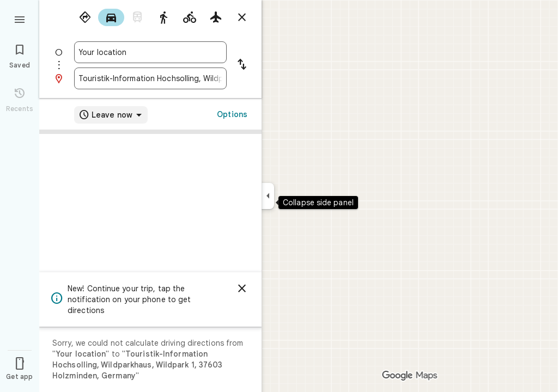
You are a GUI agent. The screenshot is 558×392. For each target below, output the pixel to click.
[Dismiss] (242, 289)
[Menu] (20, 19)
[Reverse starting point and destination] (242, 65)
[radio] (85, 17)
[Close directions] (242, 17)
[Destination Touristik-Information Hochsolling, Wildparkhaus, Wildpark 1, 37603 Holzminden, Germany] (150, 78)
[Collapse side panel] (268, 196)
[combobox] (150, 52)
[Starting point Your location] (150, 52)
